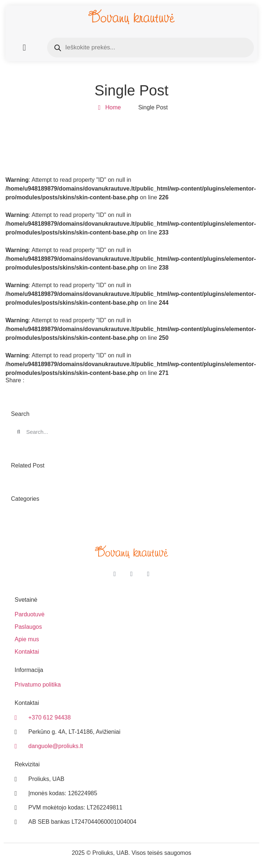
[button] (24, 48)
